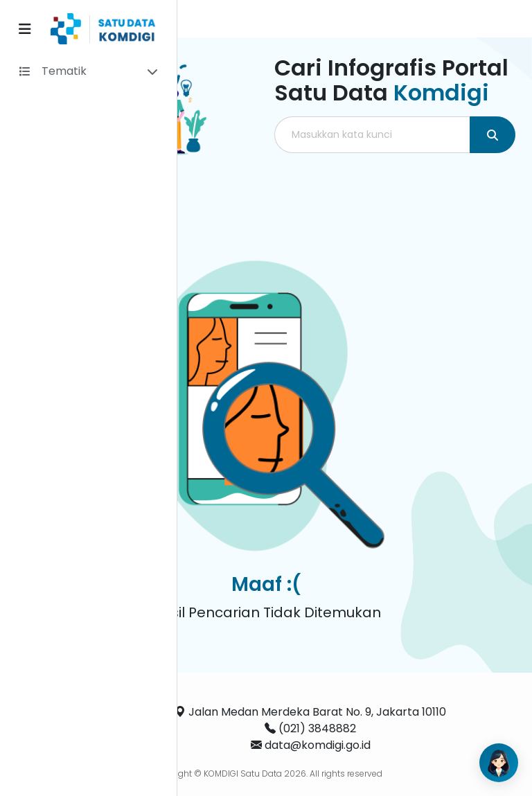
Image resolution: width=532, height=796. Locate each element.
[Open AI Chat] (499, 763)
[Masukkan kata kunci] (372, 135)
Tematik (64, 71)
